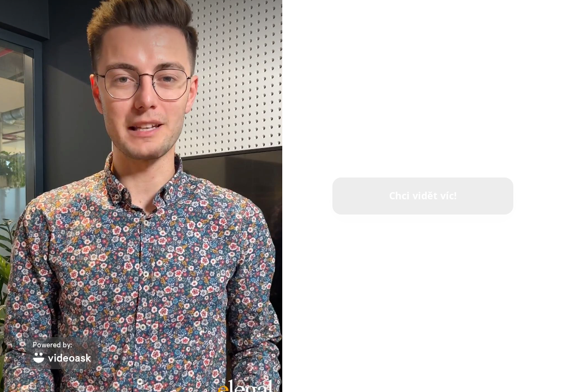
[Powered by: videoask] (62, 353)
